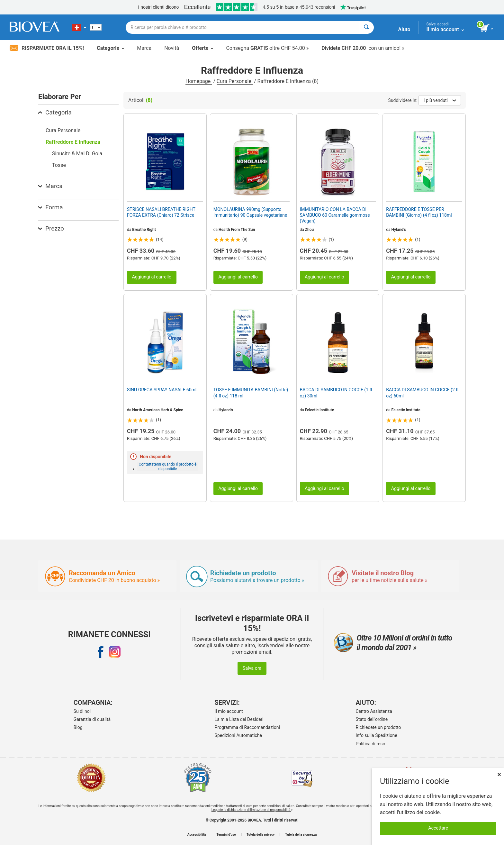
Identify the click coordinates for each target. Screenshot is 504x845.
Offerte (203, 48)
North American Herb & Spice (157, 410)
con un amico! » (363, 48)
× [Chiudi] (499, 774)
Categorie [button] (110, 48)
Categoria (55, 112)
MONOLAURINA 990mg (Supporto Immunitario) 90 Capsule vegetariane (250, 212)
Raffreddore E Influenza (73, 142)
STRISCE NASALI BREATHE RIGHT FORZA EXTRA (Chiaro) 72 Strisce (161, 212)
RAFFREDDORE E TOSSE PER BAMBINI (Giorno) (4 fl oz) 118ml (419, 212)
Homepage (199, 81)
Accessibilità (197, 835)
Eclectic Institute (319, 410)
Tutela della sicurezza (301, 835)
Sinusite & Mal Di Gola (77, 154)
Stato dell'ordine (372, 719)
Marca (144, 48)
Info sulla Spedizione (377, 735)
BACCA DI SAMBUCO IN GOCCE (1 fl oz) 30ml (336, 393)
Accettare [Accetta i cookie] (438, 828)
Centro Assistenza (374, 711)
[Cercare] (366, 27)
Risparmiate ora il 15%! (47, 48)
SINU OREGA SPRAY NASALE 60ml (162, 390)
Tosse (59, 165)
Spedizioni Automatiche (238, 735)
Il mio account (229, 711)
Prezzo (51, 228)
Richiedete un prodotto (378, 727)
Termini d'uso (226, 835)
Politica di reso (371, 744)
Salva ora (252, 668)
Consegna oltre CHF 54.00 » (267, 48)
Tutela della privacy (261, 835)
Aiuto (404, 29)
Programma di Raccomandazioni (247, 727)
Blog (78, 727)
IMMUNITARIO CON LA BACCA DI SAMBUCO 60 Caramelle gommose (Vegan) (335, 215)
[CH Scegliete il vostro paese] (79, 27)
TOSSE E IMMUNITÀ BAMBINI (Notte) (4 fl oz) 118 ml (251, 393)
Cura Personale (235, 81)
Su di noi (82, 711)
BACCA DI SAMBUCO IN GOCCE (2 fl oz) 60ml (422, 393)
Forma (51, 207)
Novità (172, 48)
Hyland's (399, 230)
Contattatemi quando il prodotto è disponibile (167, 467)
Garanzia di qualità (92, 719)
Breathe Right (144, 230)
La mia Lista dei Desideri (239, 719)
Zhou (310, 230)
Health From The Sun (237, 230)
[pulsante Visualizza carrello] (487, 28)
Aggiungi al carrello (152, 277)
